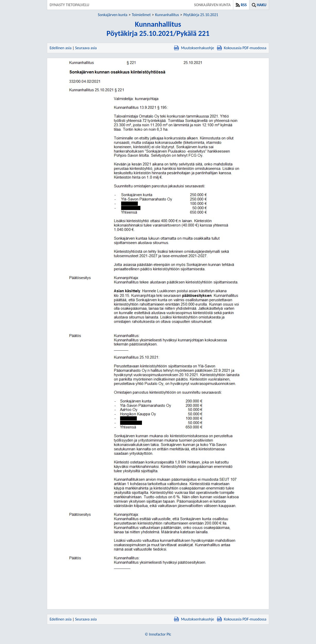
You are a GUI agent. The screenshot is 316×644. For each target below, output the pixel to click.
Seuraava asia (86, 48)
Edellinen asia (61, 48)
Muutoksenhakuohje (194, 48)
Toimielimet (141, 15)
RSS (244, 5)
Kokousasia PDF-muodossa (242, 48)
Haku (262, 5)
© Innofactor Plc (158, 634)
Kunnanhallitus (167, 15)
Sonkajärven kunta (113, 15)
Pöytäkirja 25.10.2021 (201, 15)
